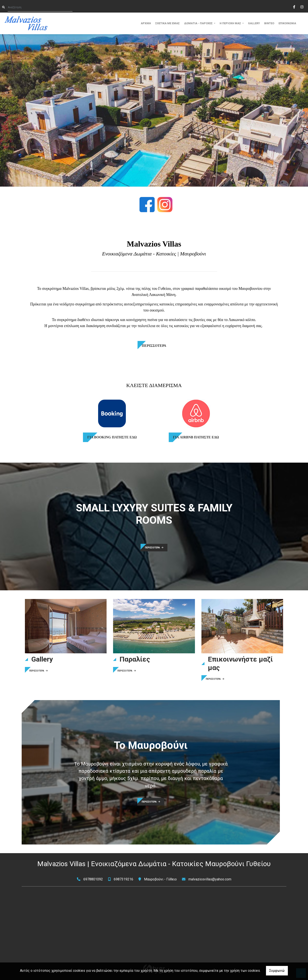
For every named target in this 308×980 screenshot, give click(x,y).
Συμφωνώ (277, 971)
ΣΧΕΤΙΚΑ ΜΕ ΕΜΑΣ (168, 23)
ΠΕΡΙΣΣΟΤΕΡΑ (154, 548)
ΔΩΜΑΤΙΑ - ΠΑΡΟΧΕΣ (199, 23)
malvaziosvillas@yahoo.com (210, 879)
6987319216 (123, 879)
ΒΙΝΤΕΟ (269, 23)
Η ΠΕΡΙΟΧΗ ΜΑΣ (231, 23)
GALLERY (254, 23)
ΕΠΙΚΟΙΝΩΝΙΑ (287, 23)
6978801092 (93, 879)
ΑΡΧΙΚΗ (146, 23)
